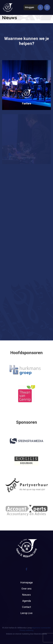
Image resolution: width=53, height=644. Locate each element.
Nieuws (26, 595)
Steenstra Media (40, 634)
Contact (26, 607)
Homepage (27, 582)
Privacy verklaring (26, 630)
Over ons (26, 589)
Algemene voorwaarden (41, 628)
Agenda (27, 601)
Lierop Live (26, 613)
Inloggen (33, 7)
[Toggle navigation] (47, 7)
